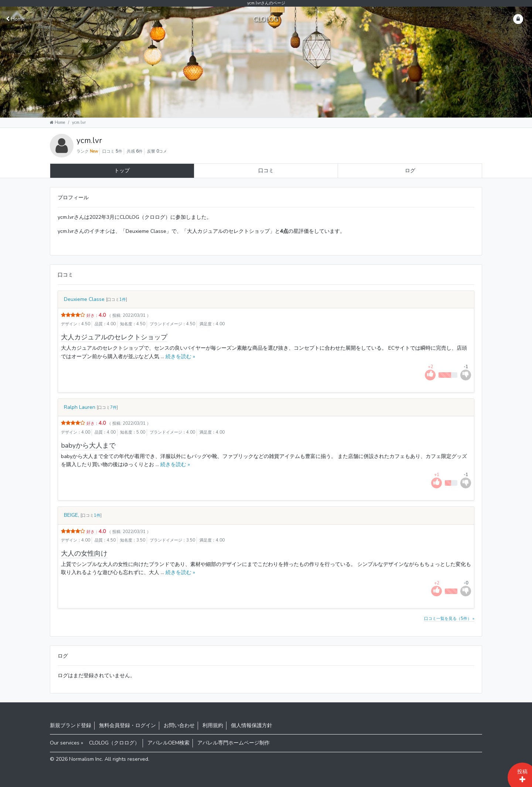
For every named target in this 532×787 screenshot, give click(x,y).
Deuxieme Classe (84, 299)
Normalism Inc (86, 759)
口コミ (266, 171)
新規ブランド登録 (71, 725)
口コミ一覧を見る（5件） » (449, 619)
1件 (123, 300)
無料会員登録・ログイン (127, 725)
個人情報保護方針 (252, 725)
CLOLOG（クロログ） (114, 743)
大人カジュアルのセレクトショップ (114, 337)
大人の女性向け (84, 553)
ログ (410, 171)
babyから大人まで (88, 445)
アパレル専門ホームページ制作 (233, 743)
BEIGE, (71, 515)
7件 (113, 408)
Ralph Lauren (80, 407)
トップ (122, 171)
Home (15, 19)
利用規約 (213, 725)
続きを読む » (180, 357)
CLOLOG (266, 19)
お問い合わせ (179, 725)
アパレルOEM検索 (168, 743)
